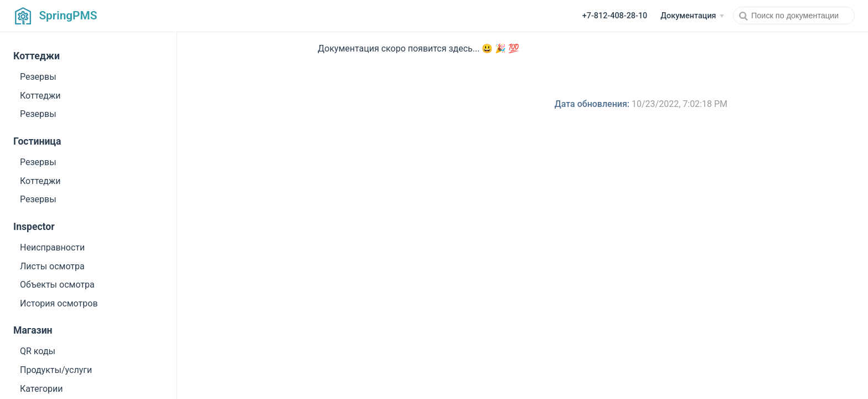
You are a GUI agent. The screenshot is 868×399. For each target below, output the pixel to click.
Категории (42, 389)
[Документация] (692, 16)
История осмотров (59, 303)
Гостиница (37, 141)
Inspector (34, 227)
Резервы (38, 77)
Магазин (33, 330)
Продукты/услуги (56, 370)
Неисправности (52, 247)
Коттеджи (37, 56)
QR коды (38, 351)
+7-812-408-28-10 (615, 16)
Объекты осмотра (57, 285)
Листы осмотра (52, 266)
